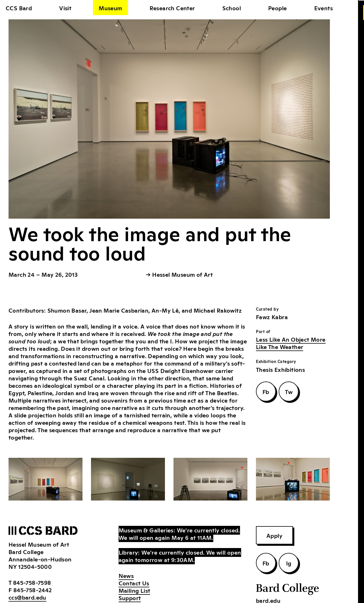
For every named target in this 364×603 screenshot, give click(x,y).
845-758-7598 (32, 582)
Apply (274, 535)
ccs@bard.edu (27, 597)
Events (323, 8)
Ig (289, 563)
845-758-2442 (33, 590)
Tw (289, 391)
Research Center (172, 8)
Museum (110, 8)
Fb (266, 391)
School (232, 8)
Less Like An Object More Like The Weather (291, 343)
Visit (65, 8)
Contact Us (134, 583)
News (126, 575)
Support (130, 598)
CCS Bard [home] (19, 8)
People (277, 8)
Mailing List (135, 590)
